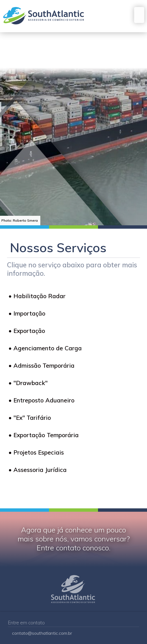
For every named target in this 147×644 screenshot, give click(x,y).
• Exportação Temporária (44, 435)
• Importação (27, 313)
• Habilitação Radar (37, 296)
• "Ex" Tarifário (30, 418)
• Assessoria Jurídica (38, 470)
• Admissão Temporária (41, 365)
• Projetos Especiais (36, 452)
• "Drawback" (28, 383)
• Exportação (27, 331)
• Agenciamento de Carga (45, 348)
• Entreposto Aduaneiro (41, 400)
